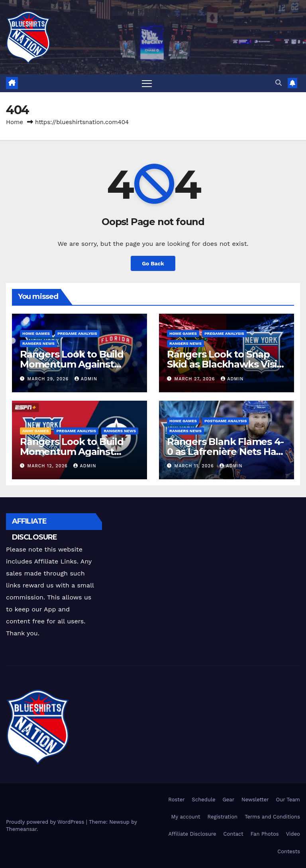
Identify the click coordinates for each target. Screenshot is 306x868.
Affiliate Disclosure (192, 834)
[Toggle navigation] (147, 83)
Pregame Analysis (77, 334)
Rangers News (38, 344)
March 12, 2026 (49, 466)
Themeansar (21, 829)
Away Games (35, 431)
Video (293, 834)
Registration (223, 817)
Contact (233, 834)
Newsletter (255, 800)
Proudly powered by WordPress (46, 822)
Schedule (204, 800)
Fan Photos (265, 834)
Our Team (288, 800)
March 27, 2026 (196, 379)
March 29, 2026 (49, 379)
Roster (176, 800)
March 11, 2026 (195, 466)
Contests (289, 851)
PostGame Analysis (226, 421)
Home (15, 122)
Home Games (36, 334)
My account (185, 817)
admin (86, 379)
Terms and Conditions (272, 817)
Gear (228, 800)
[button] (279, 83)
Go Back (153, 263)
